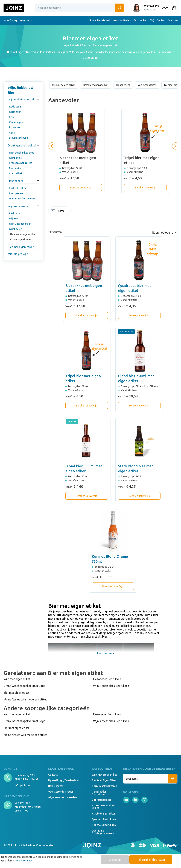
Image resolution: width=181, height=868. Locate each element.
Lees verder (92, 58)
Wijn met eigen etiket (21, 99)
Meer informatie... (25, 861)
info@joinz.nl (23, 785)
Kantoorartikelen (122, 20)
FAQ (152, 20)
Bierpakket (15, 168)
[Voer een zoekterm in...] (79, 8)
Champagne (16, 122)
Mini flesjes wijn (18, 254)
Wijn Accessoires (19, 206)
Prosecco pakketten (21, 163)
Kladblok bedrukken (104, 814)
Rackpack (15, 213)
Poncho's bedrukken (104, 825)
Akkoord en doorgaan (151, 860)
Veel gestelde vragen (61, 792)
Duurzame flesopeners (22, 199)
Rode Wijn (15, 107)
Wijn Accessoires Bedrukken (111, 686)
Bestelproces (56, 786)
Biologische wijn (18, 138)
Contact (161, 20)
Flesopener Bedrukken (107, 679)
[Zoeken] (119, 8)
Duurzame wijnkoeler (23, 234)
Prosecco (14, 127)
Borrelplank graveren (104, 786)
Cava (12, 133)
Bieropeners (16, 193)
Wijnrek (14, 219)
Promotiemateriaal (100, 20)
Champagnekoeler (21, 239)
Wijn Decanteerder (20, 224)
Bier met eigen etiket (21, 247)
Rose (12, 117)
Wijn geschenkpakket (21, 153)
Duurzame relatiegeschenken (103, 832)
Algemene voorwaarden (62, 797)
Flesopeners (15, 181)
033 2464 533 (22, 803)
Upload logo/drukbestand (64, 780)
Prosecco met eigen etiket (103, 807)
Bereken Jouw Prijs (81, 188)
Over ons (173, 20)
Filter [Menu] (58, 211)
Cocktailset (16, 173)
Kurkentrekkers (18, 188)
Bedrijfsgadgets (101, 800)
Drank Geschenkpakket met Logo (24, 686)
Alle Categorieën (17, 20)
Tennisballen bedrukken (99, 793)
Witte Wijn (15, 112)
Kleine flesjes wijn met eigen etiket (25, 699)
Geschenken (140, 20)
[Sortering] (164, 233)
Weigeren (115, 860)
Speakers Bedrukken (104, 819)
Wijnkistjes (15, 158)
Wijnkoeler (15, 229)
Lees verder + (106, 653)
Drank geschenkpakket (22, 145)
